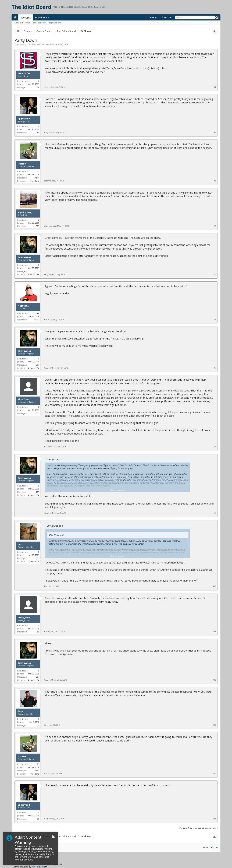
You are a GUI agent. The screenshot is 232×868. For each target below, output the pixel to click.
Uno (20, 544)
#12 (214, 680)
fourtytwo (24, 618)
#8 (215, 447)
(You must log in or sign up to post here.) (199, 828)
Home (205, 847)
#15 (214, 819)
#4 (215, 226)
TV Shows (32, 45)
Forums (26, 18)
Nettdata (23, 306)
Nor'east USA (33, 274)
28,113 (36, 320)
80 (38, 632)
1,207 (37, 271)
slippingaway (25, 212)
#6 (215, 320)
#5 (215, 274)
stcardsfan (52, 45)
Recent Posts (39, 23)
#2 (215, 132)
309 (38, 226)
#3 (215, 181)
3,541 (37, 178)
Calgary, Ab (34, 561)
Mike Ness (24, 399)
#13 (214, 725)
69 (38, 133)
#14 (214, 773)
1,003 (37, 413)
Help (212, 847)
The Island (35, 181)
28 (38, 87)
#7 (215, 368)
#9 (215, 513)
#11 (214, 631)
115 (38, 725)
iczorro (22, 164)
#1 (215, 87)
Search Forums (22, 23)
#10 (214, 586)
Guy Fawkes (24, 257)
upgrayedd (24, 119)
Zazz (20, 711)
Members (41, 17)
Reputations (55, 23)
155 (38, 558)
